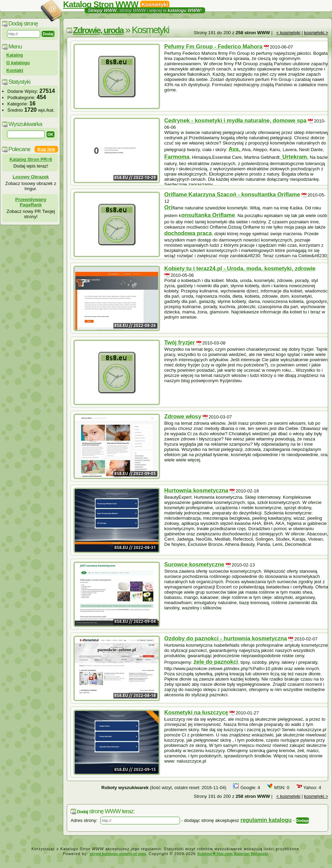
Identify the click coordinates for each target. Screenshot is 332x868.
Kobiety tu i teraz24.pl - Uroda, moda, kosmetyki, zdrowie (240, 269)
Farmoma (177, 157)
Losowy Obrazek (31, 177)
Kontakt (15, 70)
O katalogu (18, 63)
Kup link (46, 149)
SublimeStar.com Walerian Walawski (232, 854)
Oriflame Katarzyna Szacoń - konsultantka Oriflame (232, 195)
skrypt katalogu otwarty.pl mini (118, 854)
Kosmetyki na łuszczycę (196, 713)
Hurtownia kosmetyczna (196, 491)
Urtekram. (295, 157)
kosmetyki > (316, 33)
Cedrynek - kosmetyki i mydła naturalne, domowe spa (235, 121)
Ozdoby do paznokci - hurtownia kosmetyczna (226, 639)
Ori (168, 207)
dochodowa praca (188, 233)
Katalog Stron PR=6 (31, 159)
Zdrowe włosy (183, 417)
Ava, (235, 149)
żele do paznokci (216, 662)
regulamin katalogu (266, 820)
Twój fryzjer (180, 343)
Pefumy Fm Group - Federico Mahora (213, 47)
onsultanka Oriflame (208, 215)
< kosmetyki (288, 33)
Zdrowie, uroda (98, 30)
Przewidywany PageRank (31, 202)
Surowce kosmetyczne (194, 565)
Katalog (15, 55)
